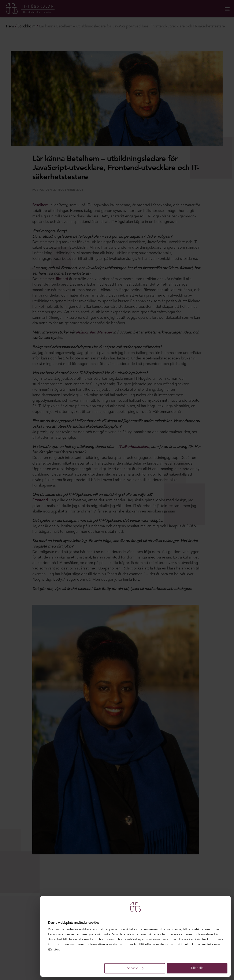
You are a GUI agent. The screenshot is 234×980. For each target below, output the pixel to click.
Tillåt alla (197, 968)
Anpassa (135, 968)
